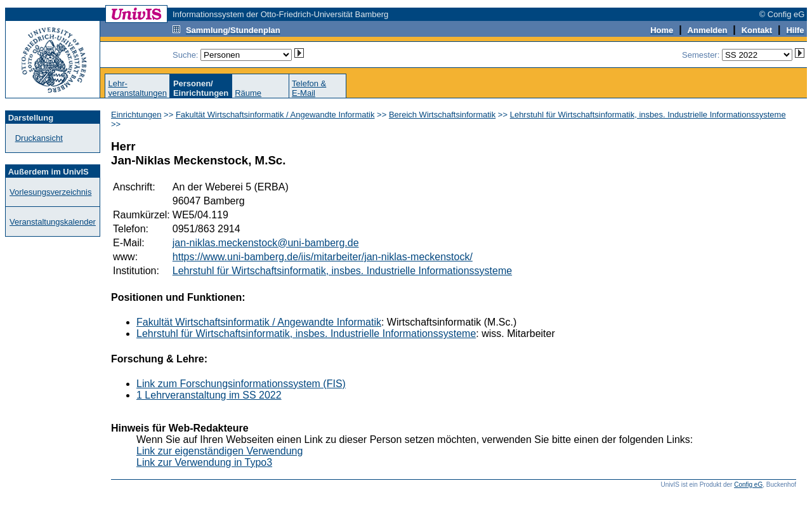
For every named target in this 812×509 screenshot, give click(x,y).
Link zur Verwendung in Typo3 (204, 462)
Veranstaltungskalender (53, 222)
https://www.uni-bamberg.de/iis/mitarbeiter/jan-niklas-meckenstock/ (323, 257)
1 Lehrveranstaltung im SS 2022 (209, 395)
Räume (248, 93)
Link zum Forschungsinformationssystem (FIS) (241, 384)
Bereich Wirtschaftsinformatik (442, 115)
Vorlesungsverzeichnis (50, 192)
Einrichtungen (136, 115)
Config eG (748, 485)
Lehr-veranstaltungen (137, 88)
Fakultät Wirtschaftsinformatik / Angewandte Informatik (275, 115)
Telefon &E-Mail (309, 88)
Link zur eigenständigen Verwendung (219, 451)
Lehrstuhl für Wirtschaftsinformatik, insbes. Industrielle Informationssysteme (648, 115)
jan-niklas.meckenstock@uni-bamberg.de (266, 243)
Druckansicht (39, 138)
